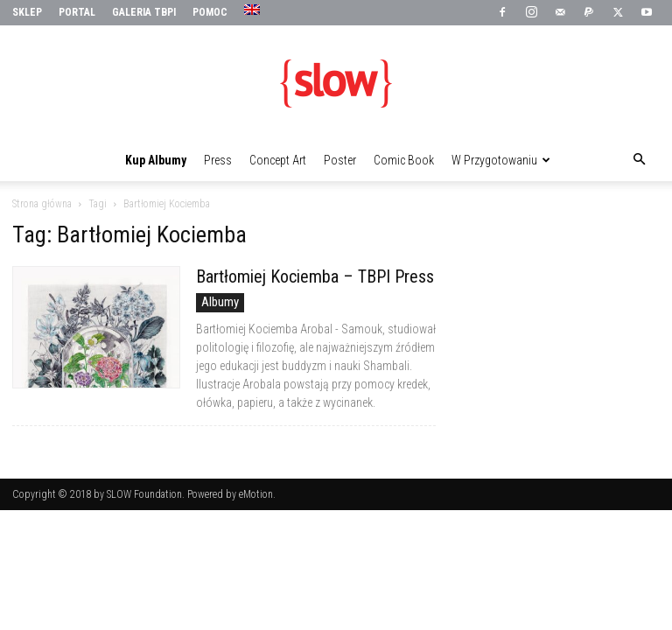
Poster (340, 160)
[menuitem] (254, 10)
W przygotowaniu (501, 160)
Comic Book (404, 160)
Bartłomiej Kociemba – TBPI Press (315, 276)
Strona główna (42, 204)
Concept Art (278, 160)
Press (218, 160)
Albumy (220, 302)
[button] (639, 160)
